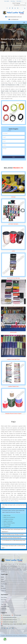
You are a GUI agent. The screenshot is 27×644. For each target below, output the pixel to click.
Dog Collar (3, 604)
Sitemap (3, 582)
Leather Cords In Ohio (10, 45)
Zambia (16, 460)
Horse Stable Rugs (5, 606)
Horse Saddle (7, 1)
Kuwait (20, 460)
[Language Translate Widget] (19, 3)
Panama (17, 501)
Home (2, 45)
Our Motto (3, 588)
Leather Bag (4, 609)
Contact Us (3, 591)
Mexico (13, 501)
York (13, 460)
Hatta (9, 501)
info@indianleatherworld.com (14, 17)
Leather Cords (4, 602)
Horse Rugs (13, 1)
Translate (23, 5)
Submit (14, 157)
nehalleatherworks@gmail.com (10, 622)
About (2, 579)
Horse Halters (19, 1)
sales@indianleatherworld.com (10, 620)
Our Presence (4, 584)
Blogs (2, 586)
